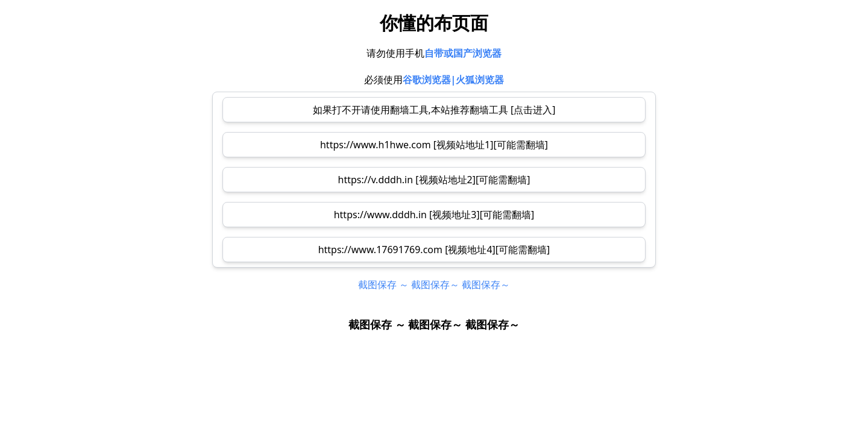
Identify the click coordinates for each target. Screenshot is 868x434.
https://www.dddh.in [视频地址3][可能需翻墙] (434, 215)
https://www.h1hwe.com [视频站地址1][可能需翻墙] (434, 145)
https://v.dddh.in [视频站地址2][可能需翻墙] (434, 180)
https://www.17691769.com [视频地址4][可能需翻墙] (434, 250)
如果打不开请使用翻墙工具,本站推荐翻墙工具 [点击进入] (434, 110)
